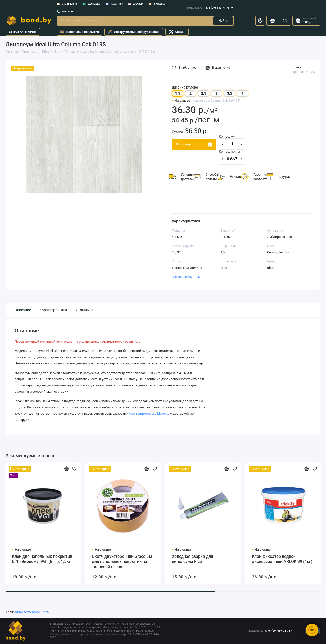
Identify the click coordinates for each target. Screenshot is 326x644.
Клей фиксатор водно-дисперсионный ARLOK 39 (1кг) (282, 559)
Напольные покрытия (79, 32)
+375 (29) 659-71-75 (210, 8)
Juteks (296, 67)
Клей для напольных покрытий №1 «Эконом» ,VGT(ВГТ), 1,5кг (42, 559)
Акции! (177, 32)
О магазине (67, 4)
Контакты (65, 12)
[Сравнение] (273, 21)
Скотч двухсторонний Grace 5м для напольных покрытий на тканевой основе (122, 562)
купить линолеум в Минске (148, 413)
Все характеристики (186, 277)
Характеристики (53, 310)
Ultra (45, 612)
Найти (223, 21)
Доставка (91, 4)
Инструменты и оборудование (134, 32)
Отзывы (84, 310)
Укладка (157, 4)
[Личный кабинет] (260, 21)
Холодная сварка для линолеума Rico (193, 559)
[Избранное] (285, 21)
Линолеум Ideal (27, 612)
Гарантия (114, 4)
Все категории (23, 32)
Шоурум (135, 4)
